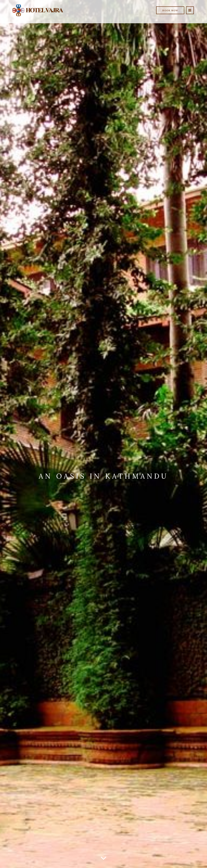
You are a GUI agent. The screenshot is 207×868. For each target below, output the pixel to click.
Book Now (170, 10)
